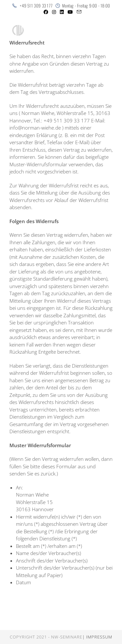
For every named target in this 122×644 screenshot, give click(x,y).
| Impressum (97, 637)
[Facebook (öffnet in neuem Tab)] (46, 12)
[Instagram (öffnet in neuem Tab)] (54, 12)
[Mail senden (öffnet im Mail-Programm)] (78, 12)
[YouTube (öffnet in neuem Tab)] (70, 12)
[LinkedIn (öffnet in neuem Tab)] (62, 12)
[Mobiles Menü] (92, 31)
